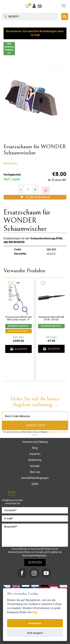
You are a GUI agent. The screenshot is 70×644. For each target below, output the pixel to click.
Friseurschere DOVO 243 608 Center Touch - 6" (18, 318)
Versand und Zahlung (35, 442)
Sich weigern (35, 633)
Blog (35, 448)
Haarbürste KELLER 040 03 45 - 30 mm (51, 318)
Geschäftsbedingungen (35, 478)
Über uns (35, 472)
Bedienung (35, 460)
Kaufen (18, 349)
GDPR (35, 484)
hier (35, 612)
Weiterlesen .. (11, 163)
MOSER (51, 254)
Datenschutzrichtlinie (20, 552)
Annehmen (35, 623)
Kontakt (35, 466)
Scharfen (35, 454)
